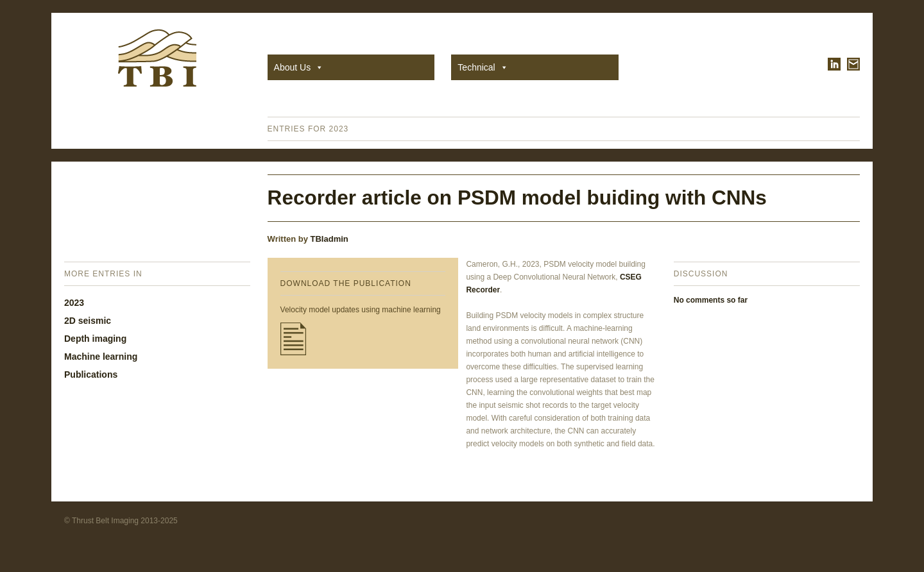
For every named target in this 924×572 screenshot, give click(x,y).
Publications (91, 374)
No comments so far (711, 300)
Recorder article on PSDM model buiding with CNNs (517, 198)
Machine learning (101, 357)
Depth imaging (95, 339)
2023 (74, 303)
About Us (299, 67)
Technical (483, 67)
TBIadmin (329, 239)
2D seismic (88, 321)
